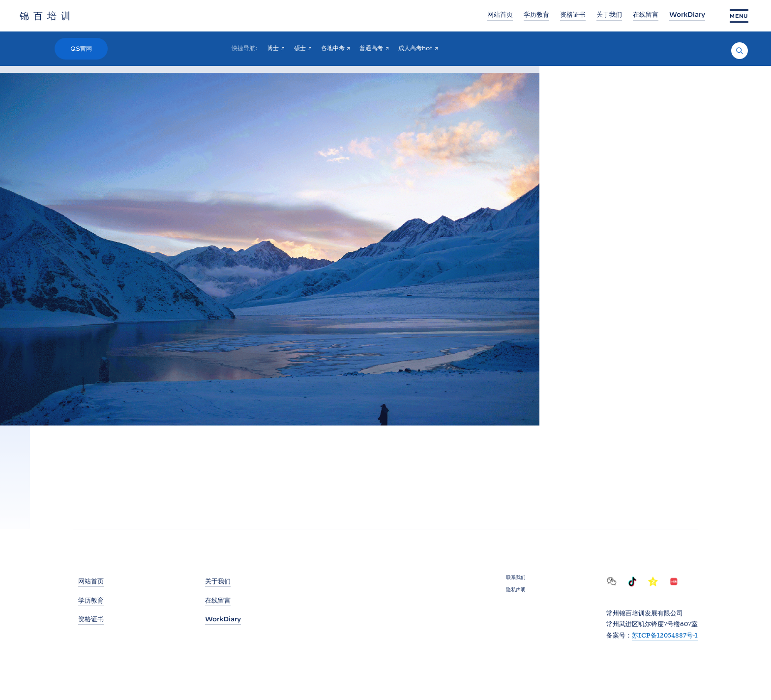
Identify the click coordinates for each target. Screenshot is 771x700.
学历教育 (536, 15)
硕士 (300, 48)
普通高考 (371, 48)
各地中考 (333, 48)
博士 (273, 48)
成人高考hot (415, 48)
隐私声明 (516, 589)
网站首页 (500, 15)
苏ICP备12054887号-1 (665, 635)
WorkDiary (687, 15)
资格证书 (573, 15)
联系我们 (516, 577)
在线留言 (646, 15)
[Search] (740, 51)
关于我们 (609, 15)
